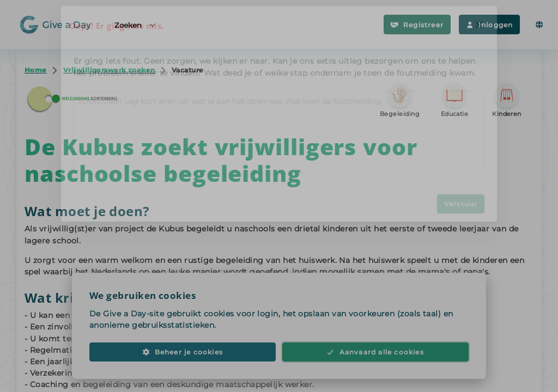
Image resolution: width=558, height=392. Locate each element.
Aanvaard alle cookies (375, 357)
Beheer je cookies (183, 357)
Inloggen (489, 25)
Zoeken (136, 25)
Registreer (417, 25)
